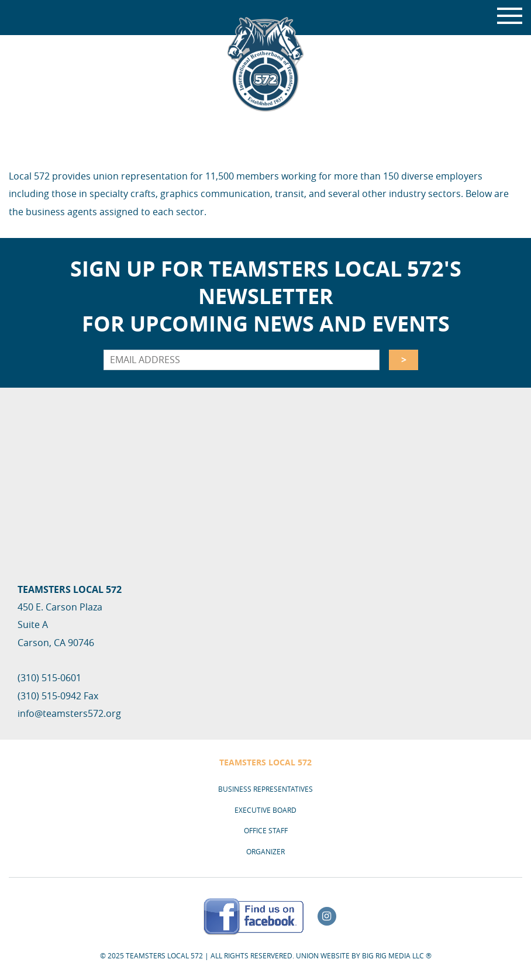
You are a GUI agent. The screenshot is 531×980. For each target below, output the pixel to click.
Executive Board (265, 810)
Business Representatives (265, 789)
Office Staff (266, 830)
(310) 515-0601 (49, 678)
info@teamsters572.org (69, 713)
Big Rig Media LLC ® (397, 955)
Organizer (265, 851)
